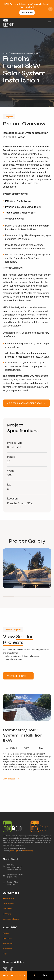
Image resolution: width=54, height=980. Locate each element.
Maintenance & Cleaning (11, 919)
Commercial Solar (9, 904)
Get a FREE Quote (13, 975)
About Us (6, 933)
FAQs (5, 954)
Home (5, 54)
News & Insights (8, 943)
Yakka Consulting (28, 851)
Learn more (27, 13)
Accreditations (7, 949)
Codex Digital (15, 851)
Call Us (41, 975)
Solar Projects (7, 938)
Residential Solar (8, 898)
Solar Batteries (8, 909)
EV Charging (7, 914)
